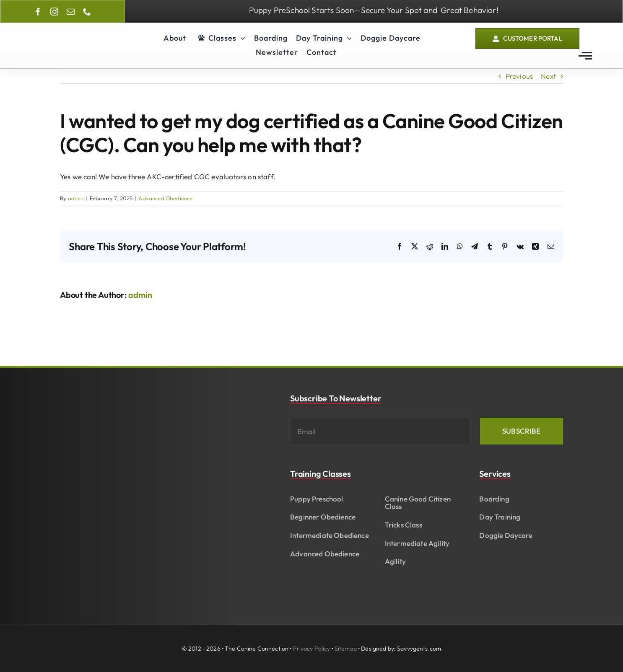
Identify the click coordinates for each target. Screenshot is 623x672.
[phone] (87, 12)
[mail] (71, 12)
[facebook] (38, 12)
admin (76, 198)
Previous (519, 76)
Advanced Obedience (165, 198)
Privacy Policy (312, 649)
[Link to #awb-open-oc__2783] (585, 56)
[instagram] (54, 12)
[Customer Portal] (527, 39)
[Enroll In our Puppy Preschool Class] (374, 11)
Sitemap (346, 649)
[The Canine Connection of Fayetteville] (66, 31)
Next (548, 76)
